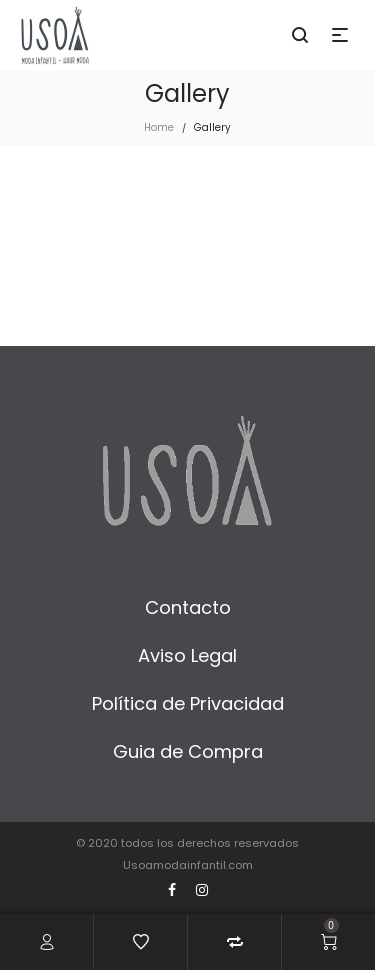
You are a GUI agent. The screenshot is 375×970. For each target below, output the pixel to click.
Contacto (188, 607)
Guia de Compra (188, 751)
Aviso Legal (187, 655)
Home (159, 127)
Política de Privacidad (188, 703)
